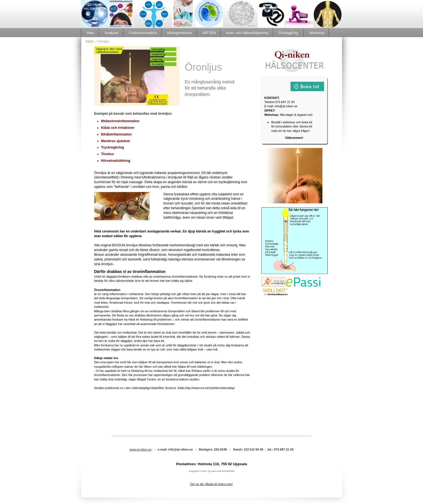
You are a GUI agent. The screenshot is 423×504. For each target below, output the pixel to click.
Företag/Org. (289, 33)
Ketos (90, 41)
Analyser (112, 33)
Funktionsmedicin (143, 33)
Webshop (317, 33)
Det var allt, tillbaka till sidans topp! (211, 484)
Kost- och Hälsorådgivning (247, 33)
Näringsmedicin (180, 33)
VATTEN (209, 33)
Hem (91, 33)
